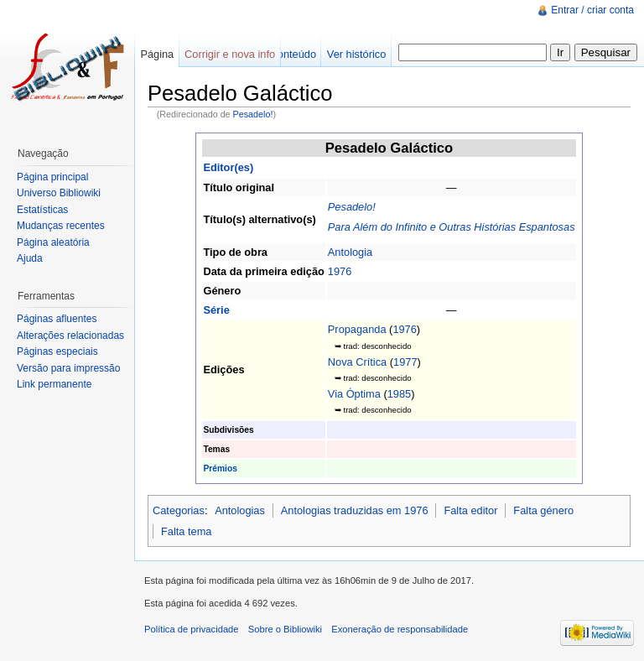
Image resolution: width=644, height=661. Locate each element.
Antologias (240, 510)
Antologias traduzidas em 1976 (355, 510)
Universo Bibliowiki (59, 193)
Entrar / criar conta (592, 10)
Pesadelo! (253, 114)
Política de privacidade (192, 629)
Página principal (52, 177)
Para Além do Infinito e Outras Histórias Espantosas (452, 227)
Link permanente (54, 384)
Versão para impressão (68, 368)
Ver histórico (356, 54)
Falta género (543, 510)
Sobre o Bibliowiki (285, 629)
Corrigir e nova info (230, 54)
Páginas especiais (57, 351)
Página (157, 54)
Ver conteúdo (285, 54)
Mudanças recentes (61, 226)
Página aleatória (53, 242)
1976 (340, 271)
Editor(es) (228, 167)
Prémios (220, 468)
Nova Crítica (357, 362)
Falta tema (186, 531)
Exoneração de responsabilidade (400, 629)
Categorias (179, 510)
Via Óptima (354, 394)
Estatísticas (42, 210)
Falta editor (470, 510)
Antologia (350, 252)
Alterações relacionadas (70, 336)
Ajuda (30, 258)
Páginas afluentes (57, 319)
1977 (405, 362)
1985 (399, 394)
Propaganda (357, 329)
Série (216, 310)
